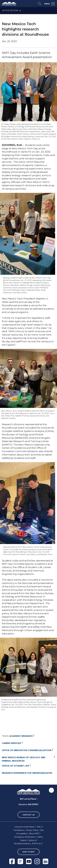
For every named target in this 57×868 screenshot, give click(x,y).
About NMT (34, 834)
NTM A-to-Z (37, 844)
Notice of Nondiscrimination (25, 842)
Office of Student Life (15, 766)
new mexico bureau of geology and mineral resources (24, 759)
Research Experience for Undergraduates (27, 773)
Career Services (11, 743)
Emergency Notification (25, 837)
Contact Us (29, 815)
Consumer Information (24, 827)
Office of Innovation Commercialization (27, 750)
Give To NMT (28, 852)
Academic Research (21, 736)
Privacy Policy (32, 830)
